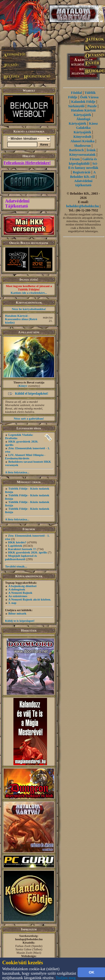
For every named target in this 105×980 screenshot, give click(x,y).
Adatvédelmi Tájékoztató (17, 203)
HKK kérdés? (17, 542)
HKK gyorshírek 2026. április (28, 552)
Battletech (76, 150)
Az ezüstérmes (18, 596)
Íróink (91, 150)
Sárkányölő (76, 106)
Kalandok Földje (83, 102)
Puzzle (92, 106)
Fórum (75, 159)
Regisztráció (82, 172)
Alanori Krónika (83, 141)
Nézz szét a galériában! (29, 418)
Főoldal (77, 93)
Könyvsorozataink (82, 155)
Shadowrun (82, 146)
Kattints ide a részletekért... (29, 293)
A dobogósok (17, 589)
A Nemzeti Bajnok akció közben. (30, 599)
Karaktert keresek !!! (22, 549)
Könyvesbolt (82, 137)
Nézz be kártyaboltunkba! (29, 309)
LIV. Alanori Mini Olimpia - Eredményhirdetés (25, 457)
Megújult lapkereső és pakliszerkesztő (21, 557)
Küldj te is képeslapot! (20, 621)
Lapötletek (15, 546)
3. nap (12, 603)
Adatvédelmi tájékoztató (83, 183)
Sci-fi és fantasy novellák (83, 166)
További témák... (16, 566)
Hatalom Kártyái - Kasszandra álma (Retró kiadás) (21, 319)
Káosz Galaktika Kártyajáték (86, 128)
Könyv (23, 386)
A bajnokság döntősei (22, 586)
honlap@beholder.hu (29, 939)
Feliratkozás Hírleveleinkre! (27, 163)
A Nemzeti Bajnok (20, 593)
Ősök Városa (89, 97)
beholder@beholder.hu (82, 206)
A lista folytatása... (17, 472)
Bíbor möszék (17, 613)
